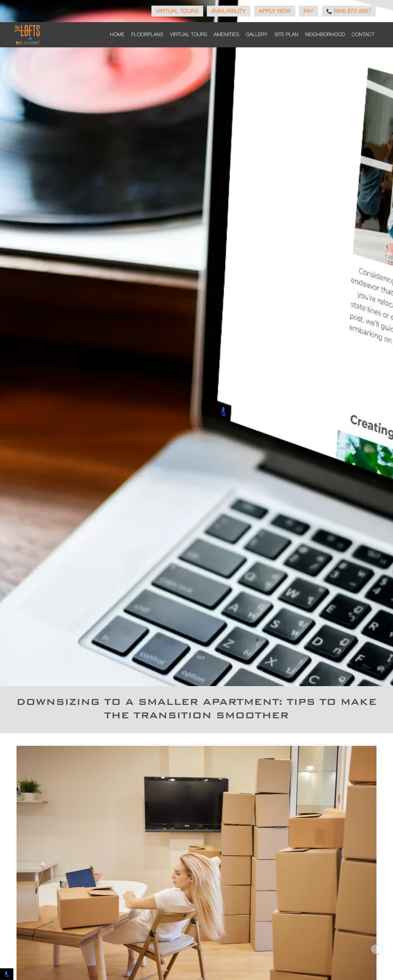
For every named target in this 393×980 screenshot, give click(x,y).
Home (117, 35)
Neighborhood (325, 35)
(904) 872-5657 (349, 11)
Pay (309, 11)
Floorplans (147, 35)
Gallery (257, 35)
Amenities (226, 35)
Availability (229, 11)
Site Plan (286, 35)
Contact (363, 35)
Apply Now (275, 11)
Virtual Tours (177, 11)
